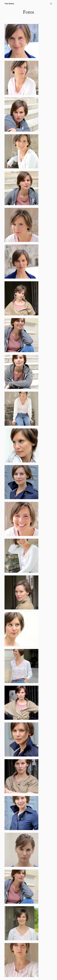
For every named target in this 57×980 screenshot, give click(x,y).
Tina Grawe (9, 4)
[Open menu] (51, 4)
